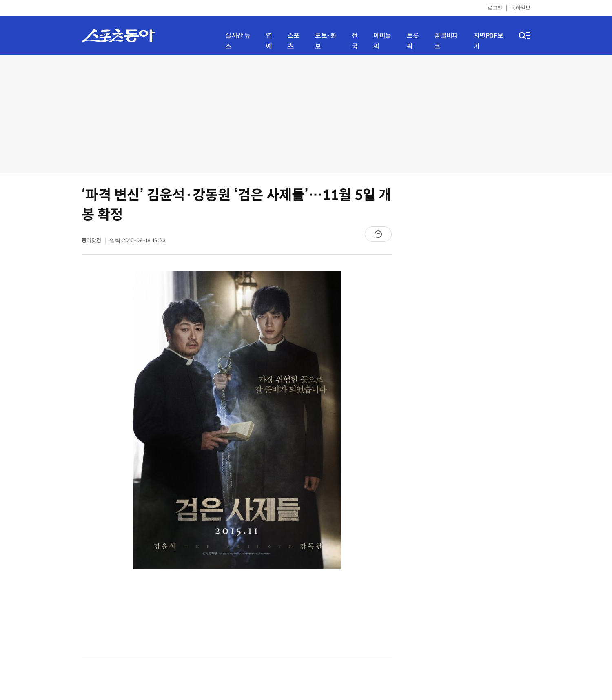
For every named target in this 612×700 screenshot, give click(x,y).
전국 (355, 41)
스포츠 (294, 41)
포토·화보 (326, 41)
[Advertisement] (306, 114)
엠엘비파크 (446, 41)
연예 (269, 41)
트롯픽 (413, 41)
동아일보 (521, 8)
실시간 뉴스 (238, 41)
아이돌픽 (382, 41)
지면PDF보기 (489, 41)
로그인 (495, 8)
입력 (138, 240)
